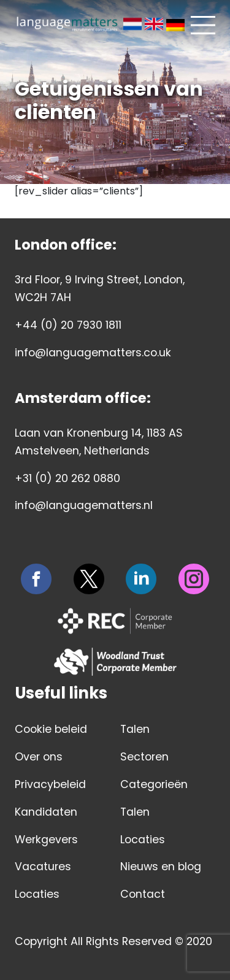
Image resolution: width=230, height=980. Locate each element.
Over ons (39, 757)
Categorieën (154, 784)
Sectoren (144, 757)
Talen (135, 729)
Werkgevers (46, 840)
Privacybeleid (50, 784)
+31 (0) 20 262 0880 (67, 478)
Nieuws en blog (161, 867)
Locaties (37, 894)
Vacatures (43, 867)
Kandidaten (46, 812)
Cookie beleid (51, 729)
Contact (143, 894)
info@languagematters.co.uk (93, 353)
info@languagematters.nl (84, 505)
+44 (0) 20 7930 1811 (68, 325)
